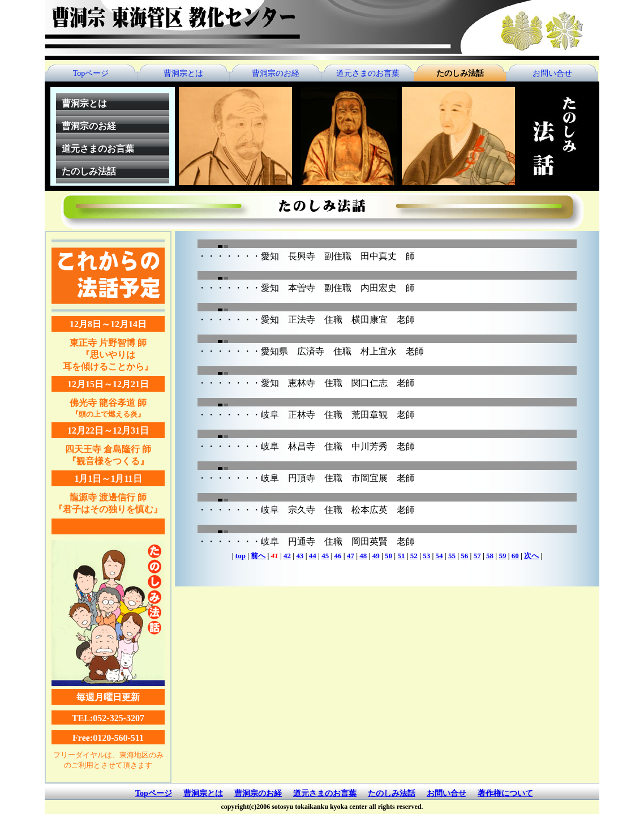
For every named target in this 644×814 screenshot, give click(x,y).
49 (376, 556)
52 (414, 556)
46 (338, 556)
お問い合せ (552, 73)
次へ (531, 556)
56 (464, 556)
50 (388, 556)
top (241, 556)
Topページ (91, 73)
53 (426, 556)
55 (452, 556)
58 (490, 556)
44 (313, 556)
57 (477, 556)
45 (325, 556)
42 (287, 556)
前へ (258, 556)
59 (502, 556)
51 (401, 556)
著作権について (505, 793)
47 (351, 556)
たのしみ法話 (460, 73)
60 (515, 556)
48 (363, 556)
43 (300, 556)
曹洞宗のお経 (276, 73)
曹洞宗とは (183, 73)
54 (439, 556)
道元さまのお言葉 (368, 73)
